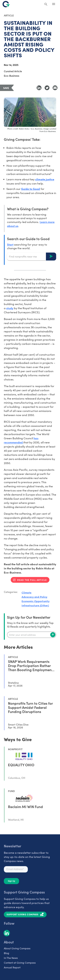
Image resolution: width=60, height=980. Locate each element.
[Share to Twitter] (47, 88)
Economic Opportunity (36, 601)
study (10, 308)
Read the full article (32, 580)
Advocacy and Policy (34, 597)
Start (10, 244)
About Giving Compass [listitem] (17, 948)
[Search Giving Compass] (46, 4)
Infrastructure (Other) (35, 605)
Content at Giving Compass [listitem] (20, 963)
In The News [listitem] (11, 958)
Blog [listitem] (6, 953)
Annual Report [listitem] (12, 967)
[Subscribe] (53, 635)
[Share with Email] (55, 88)
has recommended (21, 440)
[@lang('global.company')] (6, 4)
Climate (27, 592)
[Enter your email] (32, 635)
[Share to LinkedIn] (39, 88)
